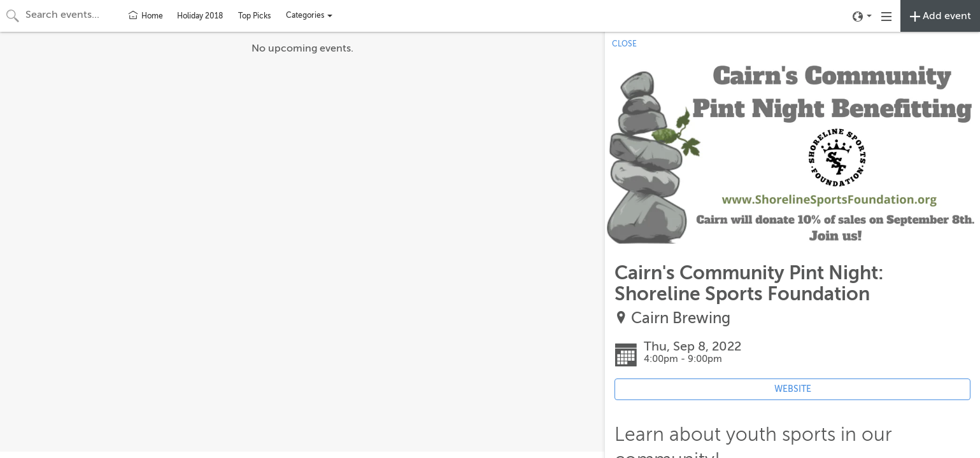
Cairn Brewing (681, 318)
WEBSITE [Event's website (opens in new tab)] (793, 389)
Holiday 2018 (200, 16)
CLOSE (624, 44)
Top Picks (254, 16)
